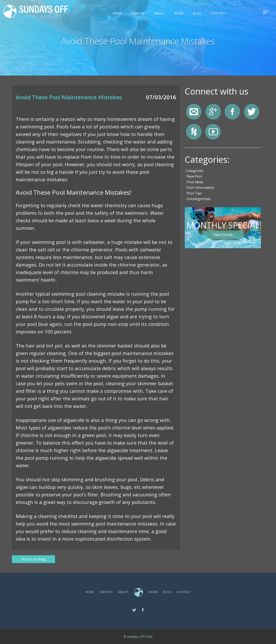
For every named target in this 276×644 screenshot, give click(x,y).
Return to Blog (34, 559)
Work (179, 13)
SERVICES (138, 13)
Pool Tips (194, 193)
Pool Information (200, 188)
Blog (197, 13)
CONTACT (218, 13)
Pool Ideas (195, 182)
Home (117, 13)
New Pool (194, 176)
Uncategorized (198, 199)
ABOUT (159, 13)
